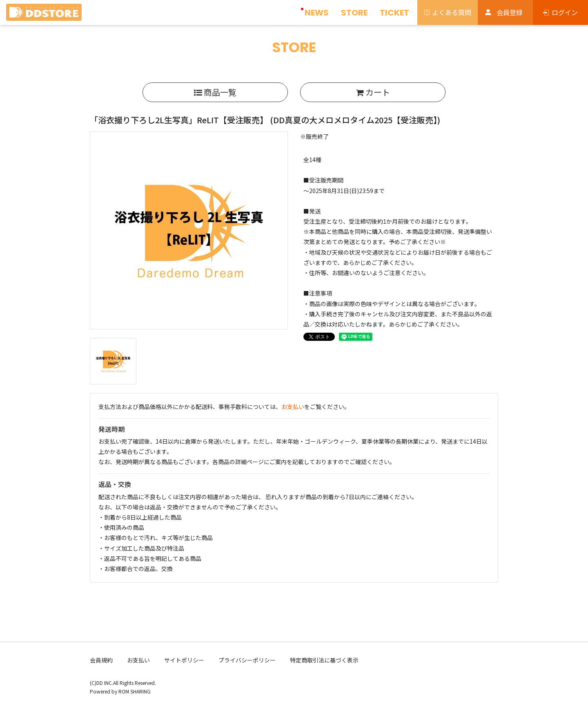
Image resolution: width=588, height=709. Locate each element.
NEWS (317, 13)
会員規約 (101, 660)
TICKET (394, 13)
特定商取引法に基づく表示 (324, 660)
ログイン (565, 12)
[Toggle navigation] (88, 15)
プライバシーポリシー (247, 660)
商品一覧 (215, 92)
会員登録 (510, 12)
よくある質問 (452, 12)
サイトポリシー (184, 660)
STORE (354, 13)
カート (373, 92)
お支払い (293, 407)
